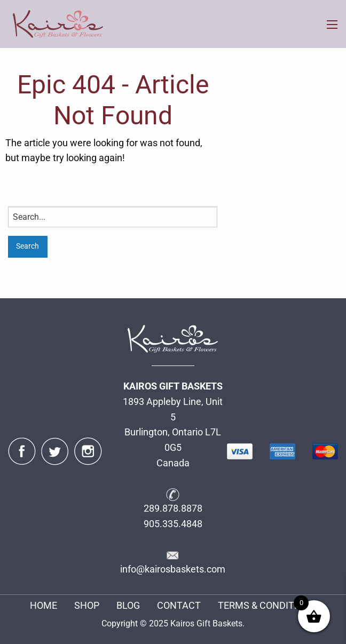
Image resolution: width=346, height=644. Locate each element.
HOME (44, 605)
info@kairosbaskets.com (173, 569)
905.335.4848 (173, 524)
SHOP (87, 605)
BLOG (128, 605)
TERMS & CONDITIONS (267, 605)
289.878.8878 (173, 508)
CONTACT (179, 605)
